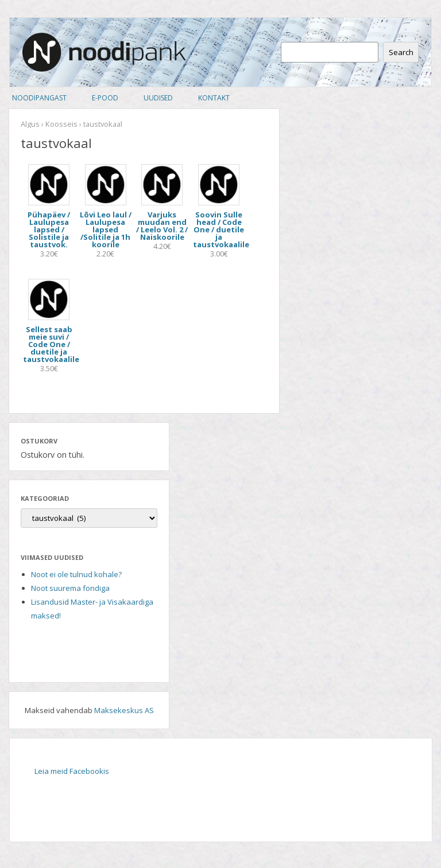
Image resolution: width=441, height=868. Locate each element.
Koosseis (61, 124)
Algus (30, 124)
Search (401, 52)
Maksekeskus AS (124, 710)
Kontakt (214, 98)
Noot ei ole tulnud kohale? (76, 574)
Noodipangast (39, 98)
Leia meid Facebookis (72, 771)
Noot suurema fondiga (70, 588)
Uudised (158, 98)
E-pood (105, 98)
